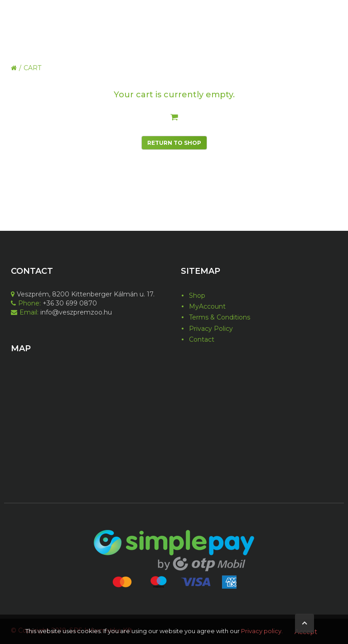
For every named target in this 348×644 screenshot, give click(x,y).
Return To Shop (174, 143)
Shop (197, 296)
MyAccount (207, 306)
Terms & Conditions (220, 317)
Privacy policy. (262, 631)
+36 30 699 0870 (69, 303)
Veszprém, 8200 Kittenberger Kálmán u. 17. (83, 294)
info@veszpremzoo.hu (75, 312)
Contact (202, 339)
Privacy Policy (211, 329)
